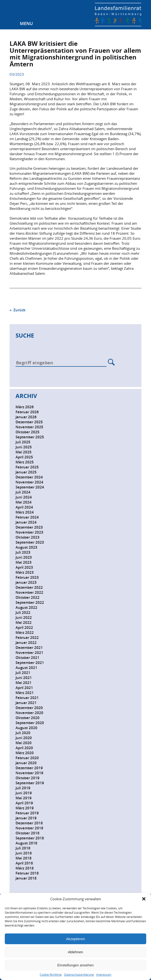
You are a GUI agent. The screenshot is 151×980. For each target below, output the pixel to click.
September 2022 (30, 602)
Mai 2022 (24, 622)
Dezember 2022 (29, 587)
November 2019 (29, 773)
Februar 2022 (27, 638)
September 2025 (30, 437)
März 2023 (25, 572)
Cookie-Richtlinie (51, 975)
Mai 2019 (24, 798)
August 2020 (26, 728)
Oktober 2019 (28, 778)
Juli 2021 (23, 673)
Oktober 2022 (28, 597)
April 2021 (24, 688)
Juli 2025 (23, 442)
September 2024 (30, 487)
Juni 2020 (24, 738)
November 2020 (29, 713)
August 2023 (26, 547)
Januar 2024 (26, 522)
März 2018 (25, 868)
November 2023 (29, 532)
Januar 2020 (26, 763)
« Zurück (18, 310)
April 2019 (24, 803)
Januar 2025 (26, 472)
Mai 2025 (24, 452)
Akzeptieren (75, 939)
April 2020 (24, 748)
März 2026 (25, 407)
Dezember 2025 (29, 422)
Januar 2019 (26, 818)
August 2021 (26, 668)
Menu (26, 23)
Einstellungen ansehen (76, 965)
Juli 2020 (23, 733)
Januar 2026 (26, 417)
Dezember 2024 (29, 477)
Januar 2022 (26, 643)
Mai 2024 (24, 502)
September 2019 (30, 783)
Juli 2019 (23, 788)
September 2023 (30, 542)
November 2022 (29, 592)
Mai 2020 (24, 743)
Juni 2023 (24, 557)
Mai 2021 (24, 683)
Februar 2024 (27, 517)
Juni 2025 (24, 447)
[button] (144, 899)
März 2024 (25, 512)
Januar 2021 (26, 703)
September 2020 (30, 723)
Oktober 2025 (28, 432)
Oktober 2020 (28, 718)
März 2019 (25, 808)
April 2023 (24, 567)
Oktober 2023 (28, 537)
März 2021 (25, 693)
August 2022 (26, 607)
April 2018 (24, 863)
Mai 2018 (24, 858)
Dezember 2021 (29, 648)
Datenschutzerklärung (79, 975)
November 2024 (29, 482)
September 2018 (30, 838)
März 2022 (25, 633)
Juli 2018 (23, 848)
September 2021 (30, 663)
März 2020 (25, 753)
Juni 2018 (24, 853)
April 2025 (24, 457)
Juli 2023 (23, 552)
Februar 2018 (27, 873)
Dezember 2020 (29, 708)
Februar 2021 (27, 698)
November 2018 (29, 828)
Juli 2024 (23, 492)
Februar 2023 (27, 577)
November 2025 (29, 427)
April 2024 (24, 507)
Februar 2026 (27, 412)
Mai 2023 (24, 562)
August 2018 (26, 843)
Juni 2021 (24, 678)
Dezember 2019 (29, 768)
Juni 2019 (24, 793)
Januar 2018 (26, 878)
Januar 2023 (26, 582)
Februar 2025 (27, 467)
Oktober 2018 (28, 833)
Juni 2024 (24, 497)
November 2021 (29, 653)
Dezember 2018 (29, 823)
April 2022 (24, 628)
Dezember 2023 (29, 527)
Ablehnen (75, 952)
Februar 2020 (27, 758)
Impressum (104, 975)
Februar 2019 (27, 813)
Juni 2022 (24, 617)
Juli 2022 (23, 612)
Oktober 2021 (28, 658)
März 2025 (25, 462)
